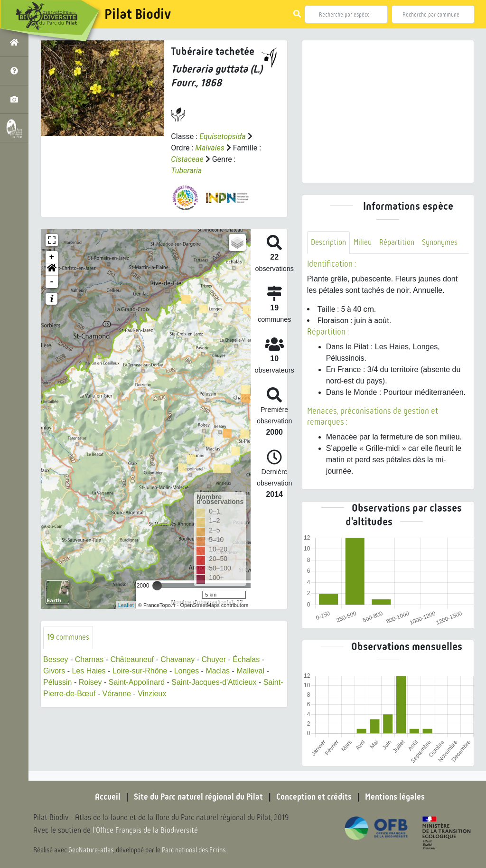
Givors (54, 671)
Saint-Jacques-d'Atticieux (214, 682)
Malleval (250, 671)
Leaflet (126, 605)
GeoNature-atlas (91, 850)
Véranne (117, 694)
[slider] (157, 586)
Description (328, 242)
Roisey (90, 682)
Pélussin (57, 682)
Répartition (397, 242)
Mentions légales (395, 797)
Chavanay (178, 659)
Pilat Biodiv (138, 14)
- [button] (52, 282)
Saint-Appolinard (137, 682)
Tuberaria (186, 171)
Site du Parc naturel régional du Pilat (198, 797)
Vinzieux (152, 694)
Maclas (218, 671)
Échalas (246, 659)
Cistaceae (187, 159)
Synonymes (440, 242)
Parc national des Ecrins (194, 850)
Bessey (56, 659)
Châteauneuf (132, 659)
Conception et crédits (314, 797)
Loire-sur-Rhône (140, 671)
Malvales (210, 148)
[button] (52, 270)
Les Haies (89, 671)
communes (68, 637)
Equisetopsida (223, 136)
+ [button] (52, 257)
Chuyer (214, 659)
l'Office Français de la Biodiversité (145, 830)
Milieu (363, 242)
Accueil (108, 797)
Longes (187, 671)
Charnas (89, 659)
